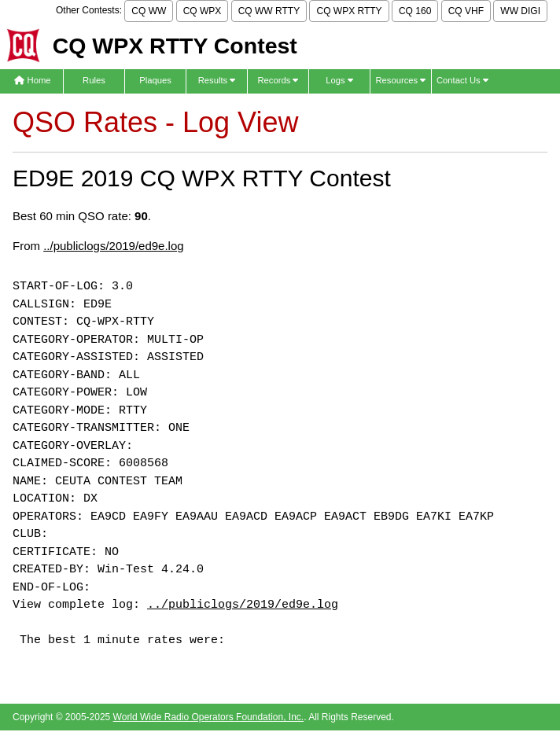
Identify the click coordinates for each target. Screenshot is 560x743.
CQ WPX (203, 11)
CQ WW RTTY (269, 11)
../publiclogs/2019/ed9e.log (113, 246)
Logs (339, 80)
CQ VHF (466, 11)
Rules (94, 80)
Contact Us (462, 80)
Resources (400, 80)
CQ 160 (415, 11)
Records (278, 80)
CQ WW (149, 11)
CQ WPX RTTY (349, 11)
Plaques (155, 80)
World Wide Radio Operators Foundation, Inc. (209, 717)
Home (32, 80)
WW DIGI (520, 11)
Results (217, 80)
